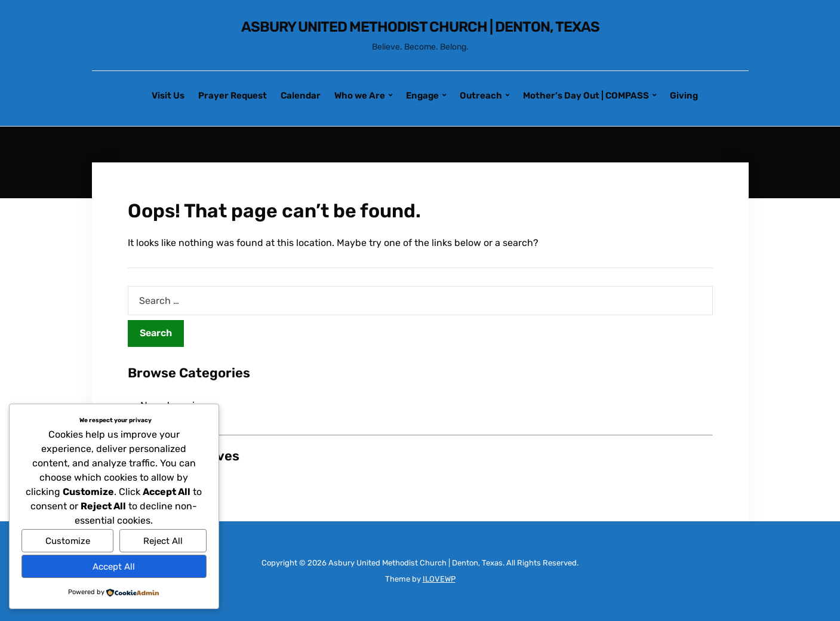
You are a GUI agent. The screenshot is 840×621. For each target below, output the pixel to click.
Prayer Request (233, 96)
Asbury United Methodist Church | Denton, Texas (420, 27)
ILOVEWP (439, 579)
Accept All (114, 567)
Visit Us (168, 96)
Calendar (301, 96)
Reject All (163, 541)
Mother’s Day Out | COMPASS (586, 96)
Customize (68, 541)
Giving (684, 96)
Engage (422, 96)
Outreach (481, 96)
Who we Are (360, 96)
